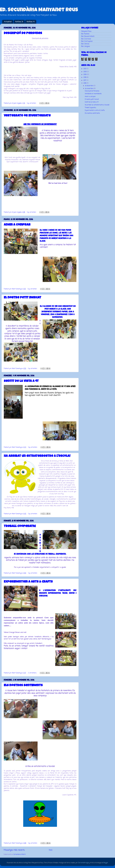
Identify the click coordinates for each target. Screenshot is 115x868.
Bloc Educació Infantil (88, 36)
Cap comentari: (32, 103)
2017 (85, 80)
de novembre (89, 89)
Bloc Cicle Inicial (86, 39)
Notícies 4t (31, 22)
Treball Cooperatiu (20, 526)
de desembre (89, 86)
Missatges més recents (14, 850)
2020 (85, 72)
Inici (51, 850)
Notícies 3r (19, 22)
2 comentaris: (32, 673)
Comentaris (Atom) (19, 854)
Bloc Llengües (86, 46)
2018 (85, 77)
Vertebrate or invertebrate (27, 116)
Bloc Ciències (85, 44)
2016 (85, 83)
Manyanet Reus (86, 31)
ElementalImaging (84, 863)
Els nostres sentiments (23, 686)
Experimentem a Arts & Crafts (28, 582)
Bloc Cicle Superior (87, 41)
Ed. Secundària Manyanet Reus (39, 10)
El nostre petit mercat (22, 298)
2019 (85, 75)
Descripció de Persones (23, 33)
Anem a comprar (17, 225)
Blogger (106, 863)
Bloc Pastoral (85, 34)
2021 (85, 69)
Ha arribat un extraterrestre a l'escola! (37, 456)
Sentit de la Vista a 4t (21, 381)
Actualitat (8, 22)
